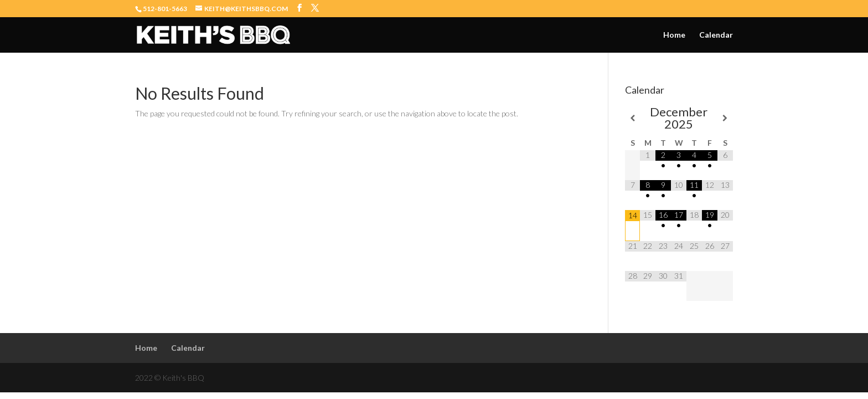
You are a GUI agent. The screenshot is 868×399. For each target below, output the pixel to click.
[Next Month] (725, 118)
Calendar (716, 35)
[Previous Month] (633, 118)
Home (674, 35)
